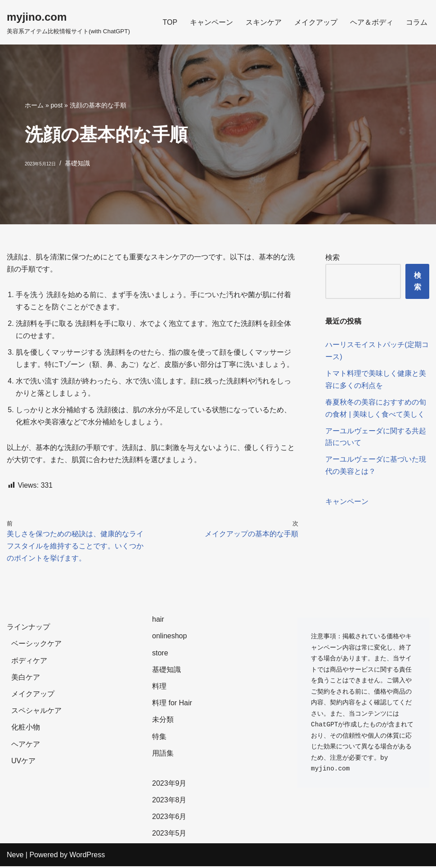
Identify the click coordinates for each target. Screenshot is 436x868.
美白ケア (26, 679)
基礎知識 (77, 163)
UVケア (23, 763)
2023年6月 (169, 819)
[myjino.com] (68, 22)
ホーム (34, 105)
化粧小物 (26, 729)
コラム (417, 22)
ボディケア (29, 662)
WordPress (87, 857)
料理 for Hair (172, 705)
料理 (159, 688)
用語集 (163, 755)
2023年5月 (169, 835)
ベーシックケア (36, 646)
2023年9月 (169, 785)
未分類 (163, 722)
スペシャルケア (36, 713)
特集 (159, 738)
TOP (170, 22)
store (160, 655)
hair (158, 621)
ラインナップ (28, 629)
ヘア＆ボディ (372, 22)
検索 (333, 257)
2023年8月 (169, 802)
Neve (15, 857)
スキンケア (264, 22)
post (57, 105)
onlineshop (169, 638)
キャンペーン (211, 22)
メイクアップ (316, 22)
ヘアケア (26, 746)
